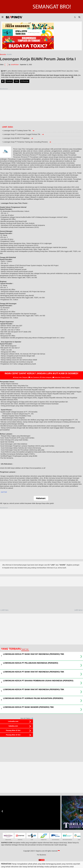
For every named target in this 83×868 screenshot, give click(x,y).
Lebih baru (5, 610)
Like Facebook (34, 377)
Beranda (3, 54)
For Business (42, 855)
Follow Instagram (46, 377)
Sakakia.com (13, 726)
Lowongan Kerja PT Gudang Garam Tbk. (17, 131)
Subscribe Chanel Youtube (61, 377)
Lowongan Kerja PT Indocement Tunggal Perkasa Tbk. (22, 134)
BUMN (9, 54)
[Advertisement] (41, 106)
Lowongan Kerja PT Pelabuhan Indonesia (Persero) (31, 663)
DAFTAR (4, 492)
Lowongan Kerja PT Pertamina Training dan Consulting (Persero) (26, 142)
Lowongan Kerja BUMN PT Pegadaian (17, 138)
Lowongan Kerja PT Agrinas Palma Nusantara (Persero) (33, 698)
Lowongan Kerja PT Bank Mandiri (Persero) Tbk (28, 707)
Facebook (9, 81)
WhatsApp (25, 81)
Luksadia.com (13, 721)
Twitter (16, 81)
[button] (3, 17)
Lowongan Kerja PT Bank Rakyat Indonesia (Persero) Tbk (34, 654)
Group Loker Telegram (20, 377)
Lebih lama (78, 610)
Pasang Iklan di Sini (13, 730)
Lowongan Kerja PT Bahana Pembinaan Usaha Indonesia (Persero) (38, 681)
